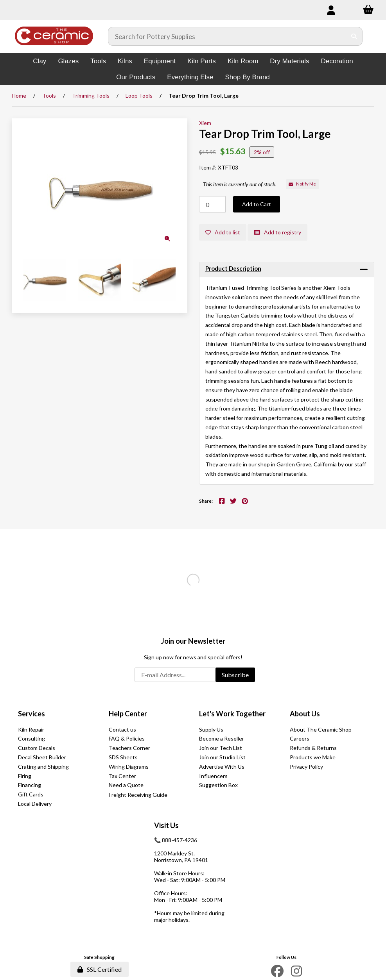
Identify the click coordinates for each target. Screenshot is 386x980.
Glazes (68, 61)
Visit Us (166, 825)
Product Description (233, 268)
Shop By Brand (247, 77)
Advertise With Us (222, 767)
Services (31, 714)
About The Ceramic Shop (321, 729)
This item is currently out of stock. (240, 184)
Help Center (128, 714)
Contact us (122, 729)
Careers (300, 738)
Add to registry (277, 232)
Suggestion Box (218, 785)
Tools (98, 61)
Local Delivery (35, 804)
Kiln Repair (31, 729)
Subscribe (235, 675)
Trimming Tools (91, 96)
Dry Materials (289, 61)
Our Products (136, 77)
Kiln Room (243, 61)
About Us (305, 714)
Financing (30, 785)
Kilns (125, 61)
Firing (25, 776)
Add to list (223, 232)
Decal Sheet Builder (42, 757)
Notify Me (302, 184)
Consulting (31, 738)
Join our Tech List (221, 748)
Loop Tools (139, 96)
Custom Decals (37, 748)
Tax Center (122, 776)
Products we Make (313, 757)
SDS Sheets (123, 757)
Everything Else (190, 77)
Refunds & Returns (313, 748)
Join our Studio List (222, 757)
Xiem (205, 123)
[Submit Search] (354, 36)
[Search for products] (227, 36)
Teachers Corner (129, 748)
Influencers (213, 776)
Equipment (160, 61)
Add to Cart (257, 204)
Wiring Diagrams (129, 767)
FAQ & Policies (127, 738)
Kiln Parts (202, 61)
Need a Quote (126, 785)
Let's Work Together (232, 714)
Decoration (337, 61)
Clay (39, 61)
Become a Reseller (222, 738)
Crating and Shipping (43, 767)
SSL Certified (100, 969)
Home (19, 96)
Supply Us (211, 729)
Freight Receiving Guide (138, 795)
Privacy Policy (306, 767)
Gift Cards (31, 794)
